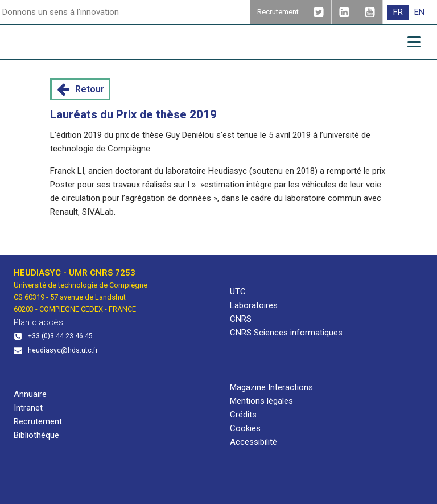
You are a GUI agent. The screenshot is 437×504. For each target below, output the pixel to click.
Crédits (243, 415)
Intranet (28, 408)
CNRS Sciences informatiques (286, 333)
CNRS (241, 319)
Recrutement (38, 421)
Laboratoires (254, 305)
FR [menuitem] (398, 12)
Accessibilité (253, 442)
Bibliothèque (36, 435)
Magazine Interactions (271, 387)
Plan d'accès (38, 322)
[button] (80, 89)
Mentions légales (261, 401)
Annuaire (30, 394)
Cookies (245, 428)
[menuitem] (398, 12)
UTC (238, 292)
